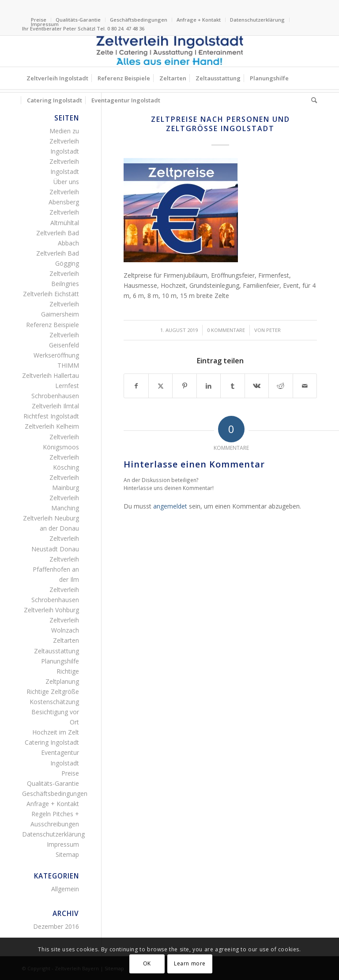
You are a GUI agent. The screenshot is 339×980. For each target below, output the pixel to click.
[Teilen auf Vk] (257, 386)
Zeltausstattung (56, 651)
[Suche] (312, 100)
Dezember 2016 (56, 926)
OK (147, 963)
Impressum (45, 24)
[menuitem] (78, 20)
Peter (273, 330)
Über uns (66, 182)
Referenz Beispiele (53, 325)
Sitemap (67, 854)
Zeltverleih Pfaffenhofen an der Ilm (56, 569)
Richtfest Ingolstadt (51, 416)
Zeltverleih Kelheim (52, 426)
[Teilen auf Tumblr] (232, 386)
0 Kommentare (226, 330)
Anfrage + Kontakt (199, 20)
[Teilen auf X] (160, 386)
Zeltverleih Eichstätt (51, 294)
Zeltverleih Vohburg (51, 610)
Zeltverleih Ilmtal (55, 406)
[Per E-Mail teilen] (305, 386)
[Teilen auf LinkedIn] (209, 386)
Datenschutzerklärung (257, 20)
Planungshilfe (60, 661)
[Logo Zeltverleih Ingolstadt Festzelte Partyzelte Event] (169, 51)
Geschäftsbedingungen (139, 20)
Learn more (190, 963)
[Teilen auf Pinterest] (184, 386)
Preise (70, 773)
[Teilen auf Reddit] (281, 386)
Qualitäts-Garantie (78, 20)
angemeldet (170, 506)
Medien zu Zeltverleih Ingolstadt (64, 141)
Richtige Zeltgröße (53, 692)
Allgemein (65, 889)
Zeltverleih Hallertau (51, 375)
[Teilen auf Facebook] (136, 386)
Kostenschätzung (54, 702)
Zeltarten (66, 640)
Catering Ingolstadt (52, 742)
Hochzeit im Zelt (56, 732)
